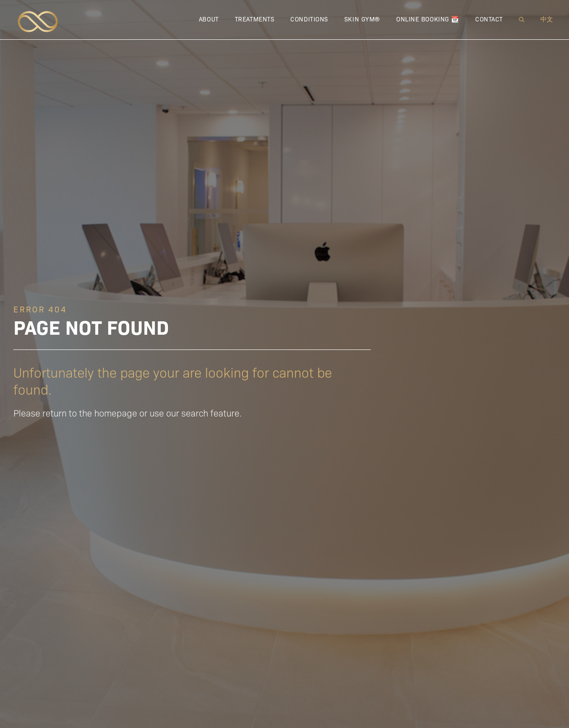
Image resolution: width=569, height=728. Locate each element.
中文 (547, 19)
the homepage (108, 412)
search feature (210, 412)
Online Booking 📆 (428, 19)
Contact (489, 19)
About (209, 19)
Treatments (255, 19)
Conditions (309, 19)
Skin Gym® (362, 19)
